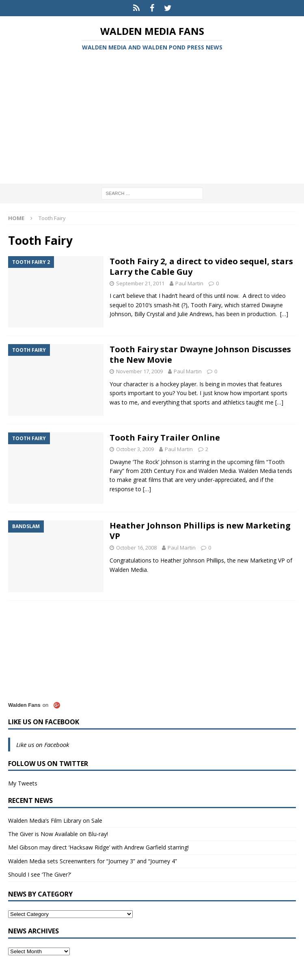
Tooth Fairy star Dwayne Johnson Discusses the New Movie (200, 354)
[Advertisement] (152, 119)
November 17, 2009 (139, 371)
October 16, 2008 (136, 548)
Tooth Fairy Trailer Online (165, 438)
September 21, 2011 (140, 283)
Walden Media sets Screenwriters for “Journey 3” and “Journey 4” (93, 861)
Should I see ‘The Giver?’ (40, 874)
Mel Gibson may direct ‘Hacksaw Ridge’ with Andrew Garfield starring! (98, 847)
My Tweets (23, 783)
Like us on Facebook (44, 722)
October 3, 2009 (135, 449)
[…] (284, 314)
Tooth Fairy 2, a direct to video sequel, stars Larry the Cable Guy (201, 266)
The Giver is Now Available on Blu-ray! (58, 834)
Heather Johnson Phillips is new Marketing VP (200, 531)
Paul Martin (189, 283)
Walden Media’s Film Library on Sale (55, 821)
